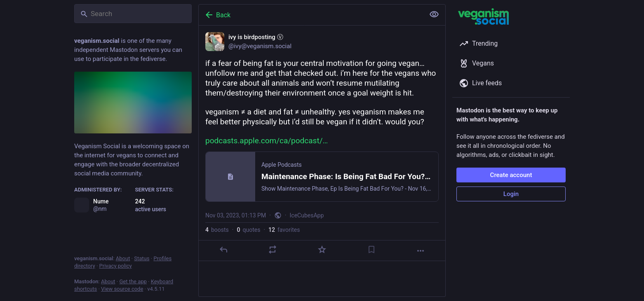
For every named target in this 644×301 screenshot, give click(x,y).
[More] (421, 251)
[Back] (311, 15)
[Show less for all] (434, 14)
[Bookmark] (371, 250)
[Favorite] (322, 250)
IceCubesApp (307, 215)
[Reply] (223, 250)
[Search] (133, 14)
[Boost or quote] (273, 250)
